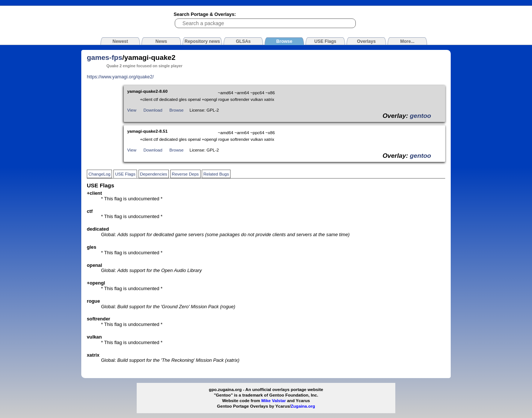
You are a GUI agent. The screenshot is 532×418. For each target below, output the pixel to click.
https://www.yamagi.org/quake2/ (120, 77)
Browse (177, 110)
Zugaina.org (303, 406)
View (132, 110)
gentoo (420, 116)
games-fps (105, 57)
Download (153, 110)
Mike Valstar (274, 401)
